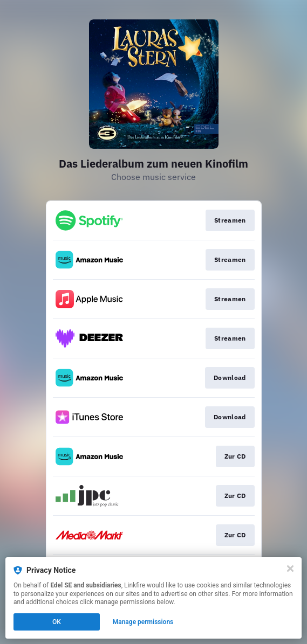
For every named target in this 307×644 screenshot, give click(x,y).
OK (57, 622)
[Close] (290, 569)
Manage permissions (143, 622)
